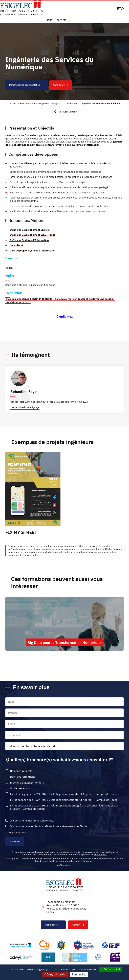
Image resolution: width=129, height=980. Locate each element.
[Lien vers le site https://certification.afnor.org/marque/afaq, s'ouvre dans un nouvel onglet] (115, 957)
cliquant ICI (100, 855)
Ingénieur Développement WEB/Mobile (33, 235)
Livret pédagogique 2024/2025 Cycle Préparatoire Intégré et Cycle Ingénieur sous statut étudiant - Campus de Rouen (64, 807)
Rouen (50, 20)
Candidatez (61, 85)
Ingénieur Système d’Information (29, 240)
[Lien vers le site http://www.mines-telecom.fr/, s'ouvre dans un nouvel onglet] (20, 945)
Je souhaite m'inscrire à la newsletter (33, 821)
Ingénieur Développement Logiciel (30, 230)
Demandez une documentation (27, 85)
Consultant (16, 245)
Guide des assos (20, 788)
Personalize (79, 974)
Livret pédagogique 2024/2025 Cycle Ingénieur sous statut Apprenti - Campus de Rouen (64, 800)
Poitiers (61, 20)
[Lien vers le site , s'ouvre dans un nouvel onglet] (61, 945)
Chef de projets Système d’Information (33, 251)
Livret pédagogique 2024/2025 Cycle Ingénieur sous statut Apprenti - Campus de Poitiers (65, 794)
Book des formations (23, 777)
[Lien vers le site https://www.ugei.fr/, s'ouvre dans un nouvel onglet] (48, 957)
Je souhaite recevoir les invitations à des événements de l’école (48, 826)
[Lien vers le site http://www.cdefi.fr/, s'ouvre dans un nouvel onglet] (22, 957)
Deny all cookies (55, 974)
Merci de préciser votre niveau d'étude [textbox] (33, 746)
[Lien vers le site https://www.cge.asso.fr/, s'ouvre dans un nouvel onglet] (111, 945)
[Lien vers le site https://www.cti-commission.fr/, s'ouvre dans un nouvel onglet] (44, 945)
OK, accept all (111, 969)
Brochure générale (21, 771)
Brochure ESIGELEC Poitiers (27, 783)
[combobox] (64, 746)
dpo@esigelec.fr (65, 865)
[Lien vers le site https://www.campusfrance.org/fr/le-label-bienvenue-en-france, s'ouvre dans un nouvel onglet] (98, 957)
